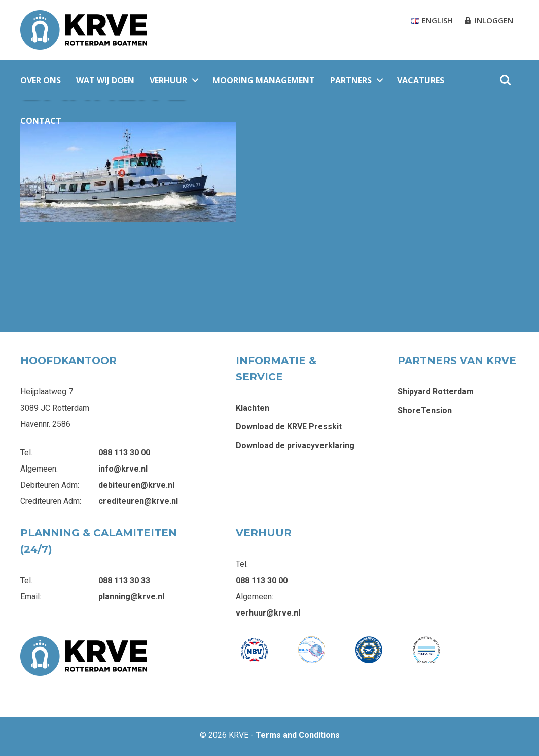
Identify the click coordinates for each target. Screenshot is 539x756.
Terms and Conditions (298, 735)
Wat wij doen (105, 80)
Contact (41, 121)
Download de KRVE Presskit (289, 427)
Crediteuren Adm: (51, 501)
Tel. (26, 453)
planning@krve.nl (131, 597)
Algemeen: (39, 469)
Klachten (253, 408)
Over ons (41, 80)
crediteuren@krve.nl (138, 501)
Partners (351, 80)
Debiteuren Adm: (50, 485)
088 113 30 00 (124, 453)
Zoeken (506, 80)
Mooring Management (264, 80)
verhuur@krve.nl (268, 613)
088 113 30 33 (124, 580)
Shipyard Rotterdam (436, 392)
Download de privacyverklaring (295, 445)
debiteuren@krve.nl (136, 485)
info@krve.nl (123, 469)
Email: (31, 597)
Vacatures (421, 80)
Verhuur (168, 80)
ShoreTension (425, 410)
